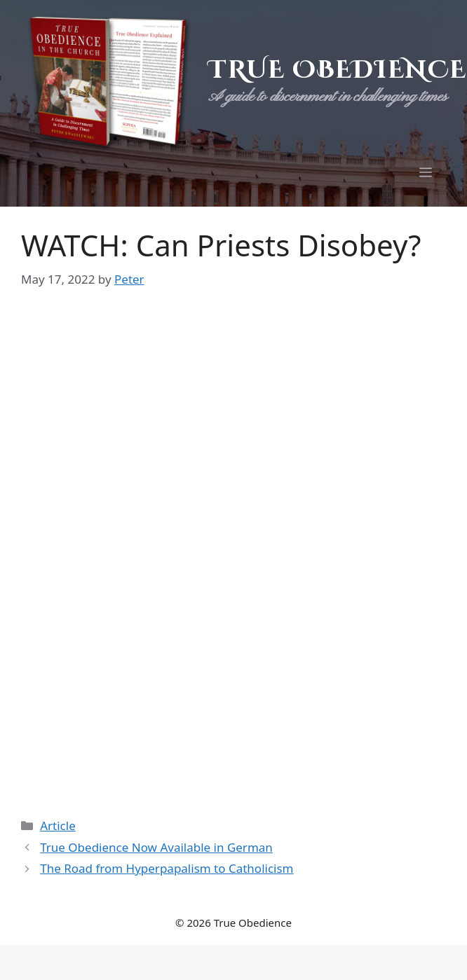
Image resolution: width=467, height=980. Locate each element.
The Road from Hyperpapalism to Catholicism (167, 868)
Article (58, 826)
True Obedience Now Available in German (156, 847)
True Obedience (338, 70)
